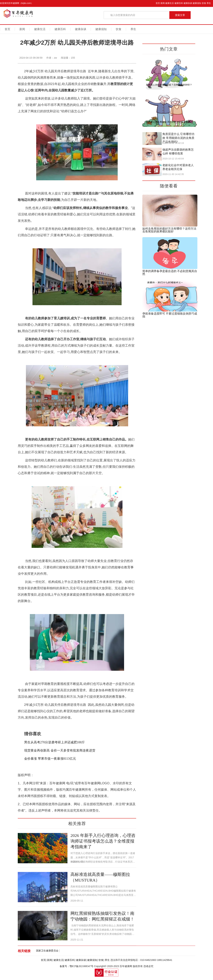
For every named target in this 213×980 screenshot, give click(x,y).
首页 (158, 3)
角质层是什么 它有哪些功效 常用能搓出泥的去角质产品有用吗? (178, 138)
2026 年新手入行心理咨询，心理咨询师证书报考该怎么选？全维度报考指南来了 (103, 841)
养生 (209, 3)
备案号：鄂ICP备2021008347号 (77, 966)
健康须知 (197, 3)
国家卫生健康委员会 (47, 951)
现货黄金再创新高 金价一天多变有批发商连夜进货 (60, 750)
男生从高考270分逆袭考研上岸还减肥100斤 (54, 742)
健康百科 (179, 3)
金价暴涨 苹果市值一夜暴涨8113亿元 (50, 759)
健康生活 (170, 3)
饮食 (204, 3)
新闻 (163, 3)
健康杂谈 (188, 3)
